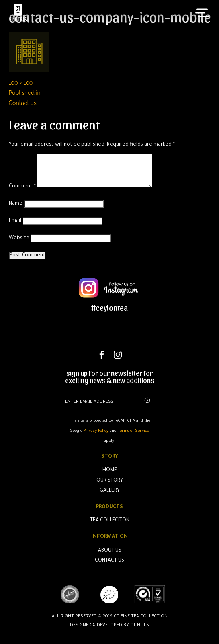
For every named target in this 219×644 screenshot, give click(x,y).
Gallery (110, 491)
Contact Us (109, 561)
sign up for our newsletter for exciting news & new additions (110, 377)
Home (110, 470)
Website (19, 238)
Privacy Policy (96, 431)
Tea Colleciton (110, 521)
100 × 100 (21, 83)
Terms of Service (133, 431)
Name (16, 204)
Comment (22, 187)
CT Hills (140, 626)
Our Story (110, 481)
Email (15, 221)
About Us (110, 551)
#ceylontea (109, 308)
